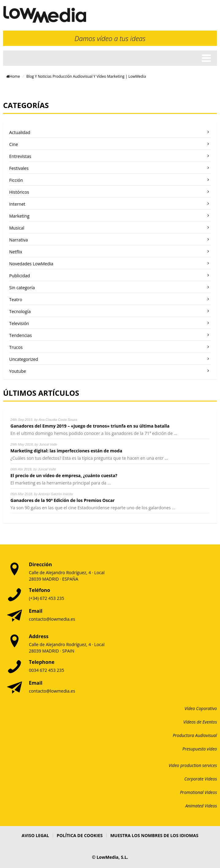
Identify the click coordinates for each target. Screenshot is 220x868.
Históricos (19, 192)
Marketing (19, 216)
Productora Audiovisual (195, 735)
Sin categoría (22, 288)
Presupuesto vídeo (200, 749)
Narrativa (19, 240)
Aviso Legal (35, 835)
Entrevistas (20, 156)
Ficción (16, 180)
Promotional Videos (198, 792)
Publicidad (20, 276)
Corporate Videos (201, 779)
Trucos (16, 347)
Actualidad (20, 132)
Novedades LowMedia (31, 264)
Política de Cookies (80, 835)
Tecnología (20, 311)
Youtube (18, 371)
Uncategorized (24, 359)
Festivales (19, 168)
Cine (14, 144)
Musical (17, 228)
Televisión (19, 323)
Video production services (193, 765)
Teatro (16, 299)
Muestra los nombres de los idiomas (154, 835)
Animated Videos (201, 806)
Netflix (16, 252)
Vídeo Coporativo (201, 708)
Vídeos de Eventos (200, 722)
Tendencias (21, 335)
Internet (17, 204)
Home (13, 76)
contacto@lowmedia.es (52, 619)
